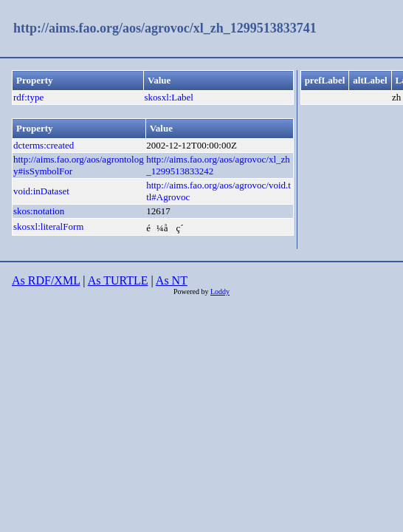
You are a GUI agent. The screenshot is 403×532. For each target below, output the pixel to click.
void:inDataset (41, 191)
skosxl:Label (169, 97)
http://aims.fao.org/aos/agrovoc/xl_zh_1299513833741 (165, 28)
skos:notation (39, 211)
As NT (172, 280)
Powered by (192, 291)
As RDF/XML (46, 280)
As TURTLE (118, 280)
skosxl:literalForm (48, 226)
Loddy (220, 291)
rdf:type (28, 97)
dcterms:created (44, 145)
